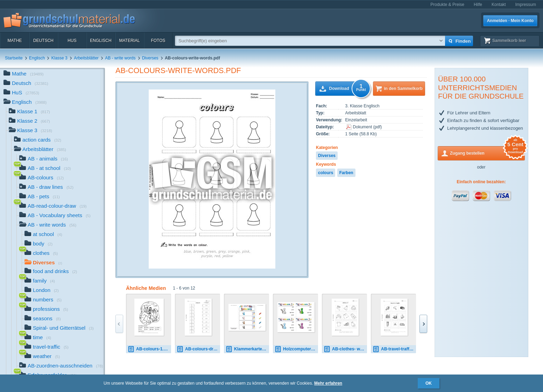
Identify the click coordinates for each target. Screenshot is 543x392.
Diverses (150, 58)
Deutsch (43, 41)
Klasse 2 (29, 122)
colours (326, 173)
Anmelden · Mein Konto (510, 21)
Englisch (101, 41)
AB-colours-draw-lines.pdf (198, 349)
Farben (346, 173)
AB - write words (120, 58)
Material (129, 41)
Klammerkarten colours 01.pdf (247, 349)
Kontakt (499, 5)
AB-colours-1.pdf (149, 349)
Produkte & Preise (447, 5)
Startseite (14, 58)
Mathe (15, 41)
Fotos (158, 41)
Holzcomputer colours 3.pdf (296, 349)
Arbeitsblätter (86, 58)
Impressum (526, 5)
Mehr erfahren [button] (328, 383)
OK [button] (429, 383)
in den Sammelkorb (403, 88)
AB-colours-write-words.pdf (178, 70)
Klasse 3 (59, 58)
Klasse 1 (29, 112)
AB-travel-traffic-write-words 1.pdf (394, 349)
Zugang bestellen (487, 153)
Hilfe (478, 5)
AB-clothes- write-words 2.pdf (345, 349)
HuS (72, 41)
